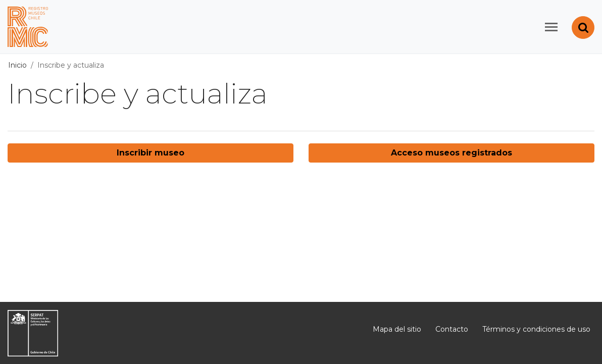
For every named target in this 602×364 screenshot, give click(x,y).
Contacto (452, 329)
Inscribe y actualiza (71, 65)
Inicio (17, 65)
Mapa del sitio (397, 329)
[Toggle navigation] (551, 27)
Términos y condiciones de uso (536, 329)
